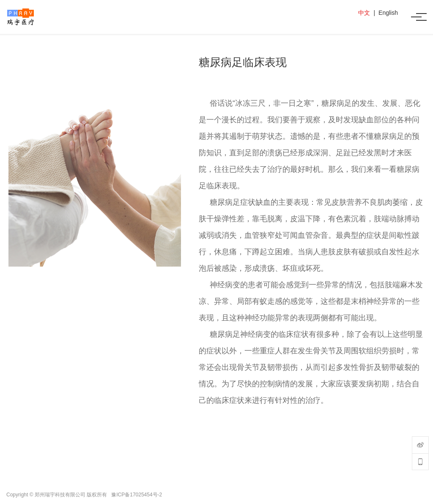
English (388, 13)
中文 (364, 13)
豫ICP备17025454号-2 (137, 495)
